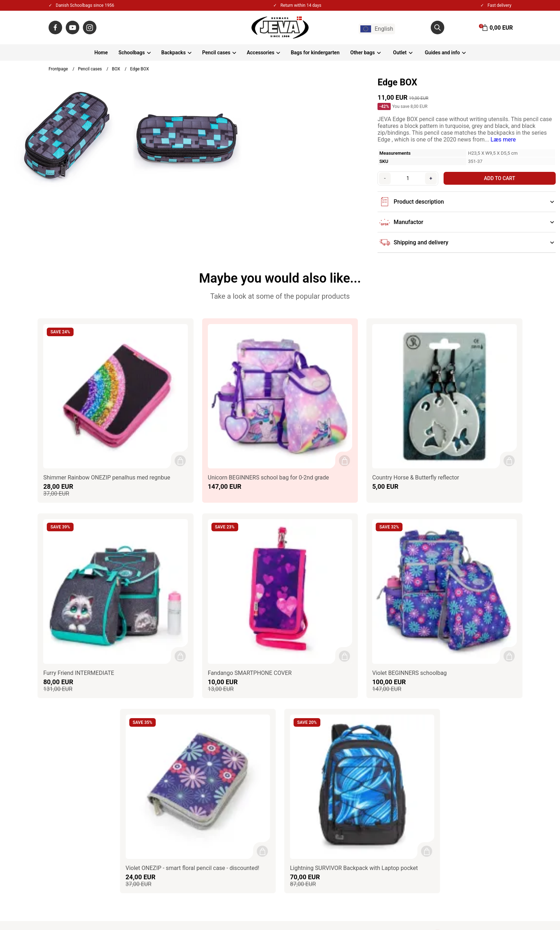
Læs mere (503, 140)
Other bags (363, 53)
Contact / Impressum (233, 708)
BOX (116, 69)
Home (101, 53)
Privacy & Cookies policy (237, 728)
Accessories (261, 53)
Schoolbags (132, 53)
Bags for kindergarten (315, 53)
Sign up (496, 781)
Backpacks (174, 53)
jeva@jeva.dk (79, 747)
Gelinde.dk (501, 905)
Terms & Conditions (231, 718)
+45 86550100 (77, 737)
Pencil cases (216, 53)
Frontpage (58, 69)
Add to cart (498, 178)
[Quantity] (407, 178)
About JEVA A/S (226, 699)
